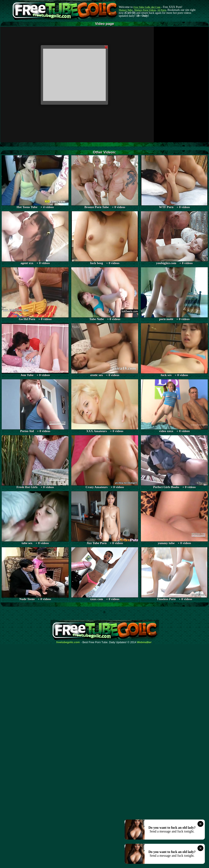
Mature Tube (126, 10)
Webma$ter (144, 642)
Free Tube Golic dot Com (147, 7)
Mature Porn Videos (145, 10)
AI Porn (162, 10)
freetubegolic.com (68, 642)
